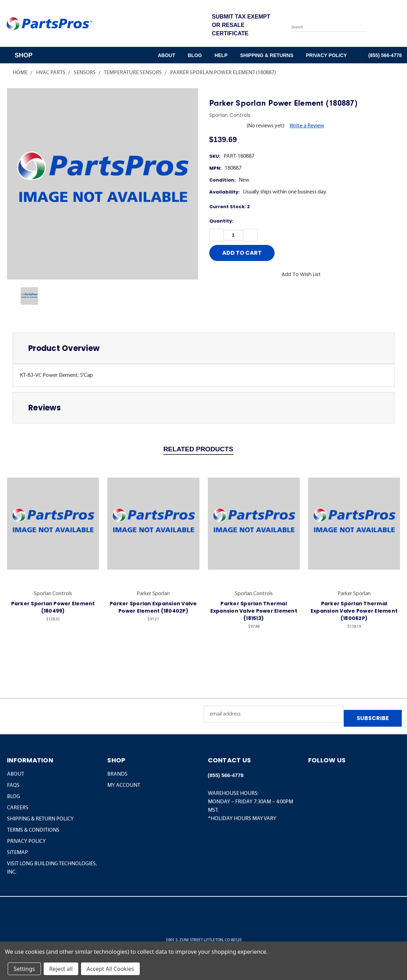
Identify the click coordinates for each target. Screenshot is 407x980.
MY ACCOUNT (124, 785)
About (167, 55)
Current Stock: (230, 207)
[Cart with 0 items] (400, 25)
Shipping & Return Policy (40, 819)
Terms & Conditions (33, 830)
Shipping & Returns (267, 55)
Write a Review (307, 126)
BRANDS (117, 774)
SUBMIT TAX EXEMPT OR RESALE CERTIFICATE (241, 25)
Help (221, 55)
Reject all (61, 969)
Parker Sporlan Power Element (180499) (53, 607)
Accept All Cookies (110, 969)
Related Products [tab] (198, 449)
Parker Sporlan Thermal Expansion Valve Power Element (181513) (254, 611)
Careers (18, 808)
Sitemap (17, 853)
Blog (195, 55)
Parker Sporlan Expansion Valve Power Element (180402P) (153, 607)
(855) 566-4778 (385, 55)
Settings (24, 969)
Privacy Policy (326, 55)
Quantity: (221, 221)
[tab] (203, 348)
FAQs (13, 785)
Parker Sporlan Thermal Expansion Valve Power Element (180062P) (354, 611)
